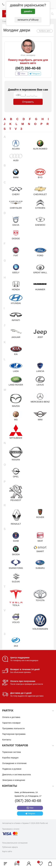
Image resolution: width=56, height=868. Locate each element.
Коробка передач (10, 758)
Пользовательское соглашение (15, 843)
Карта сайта (7, 851)
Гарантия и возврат (11, 723)
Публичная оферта (10, 847)
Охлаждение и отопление (14, 763)
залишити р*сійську (28, 20)
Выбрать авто (45, 31)
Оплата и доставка (11, 717)
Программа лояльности (13, 728)
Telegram (35, 74)
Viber (21, 74)
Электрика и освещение (14, 780)
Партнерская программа (14, 734)
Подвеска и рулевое (12, 769)
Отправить (28, 102)
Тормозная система (12, 752)
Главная (6, 21)
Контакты (7, 740)
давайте (28, 11)
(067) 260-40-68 (28, 68)
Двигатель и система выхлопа (16, 775)
